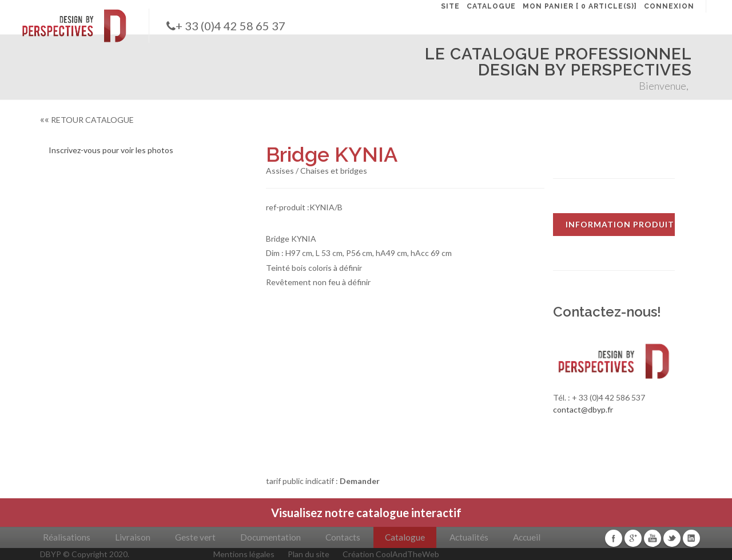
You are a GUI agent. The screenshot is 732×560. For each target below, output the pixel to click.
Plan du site (309, 554)
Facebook (614, 538)
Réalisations (67, 537)
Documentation (270, 537)
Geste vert (195, 537)
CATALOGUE (491, 6)
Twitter (672, 538)
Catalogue (405, 537)
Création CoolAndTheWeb (391, 554)
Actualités (469, 537)
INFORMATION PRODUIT (620, 224)
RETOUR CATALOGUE (87, 120)
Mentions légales (244, 554)
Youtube (653, 538)
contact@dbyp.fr (583, 409)
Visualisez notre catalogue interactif (366, 513)
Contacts (343, 537)
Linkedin (691, 538)
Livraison (133, 537)
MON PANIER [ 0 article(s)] (580, 6)
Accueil (527, 537)
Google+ (633, 538)
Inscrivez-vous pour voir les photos (111, 150)
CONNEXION (669, 6)
